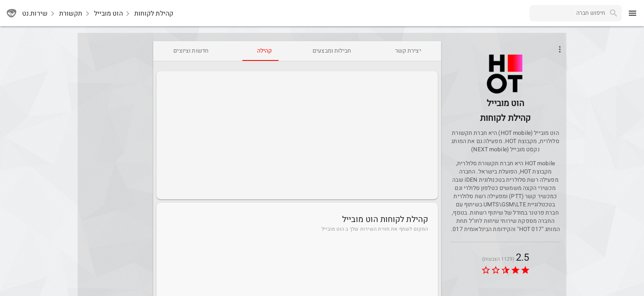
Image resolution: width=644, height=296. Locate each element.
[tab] (408, 51)
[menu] (632, 13)
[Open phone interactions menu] (560, 49)
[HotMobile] (506, 93)
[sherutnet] (11, 13)
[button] (506, 74)
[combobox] (567, 13)
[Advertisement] (297, 135)
